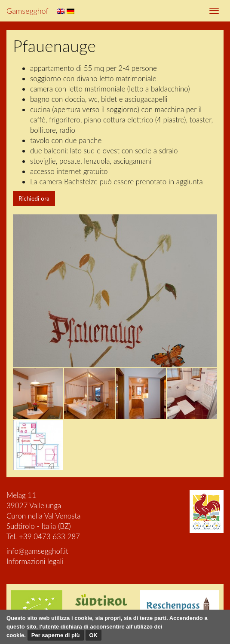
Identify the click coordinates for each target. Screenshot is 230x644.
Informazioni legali (35, 561)
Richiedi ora (34, 198)
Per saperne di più (56, 635)
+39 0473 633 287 (49, 536)
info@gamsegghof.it (37, 551)
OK (94, 635)
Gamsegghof (27, 11)
